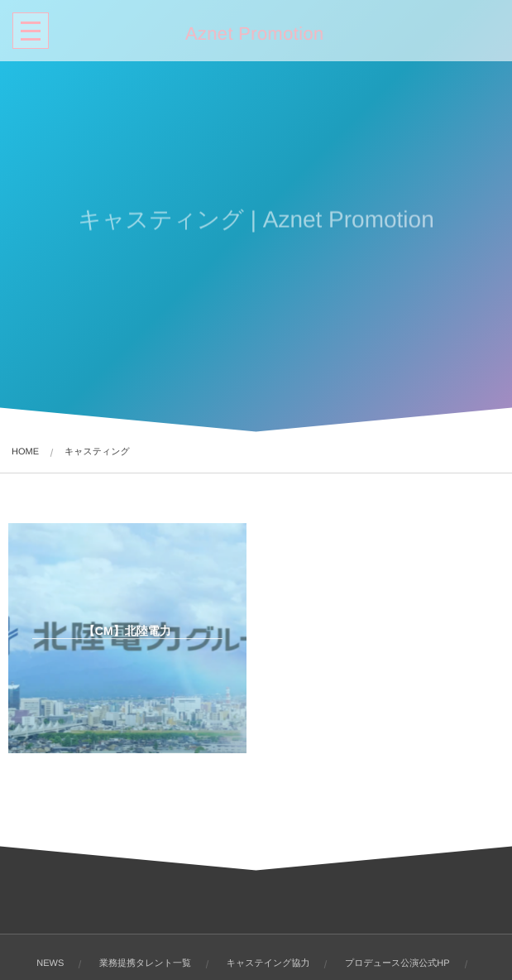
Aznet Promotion (253, 34)
